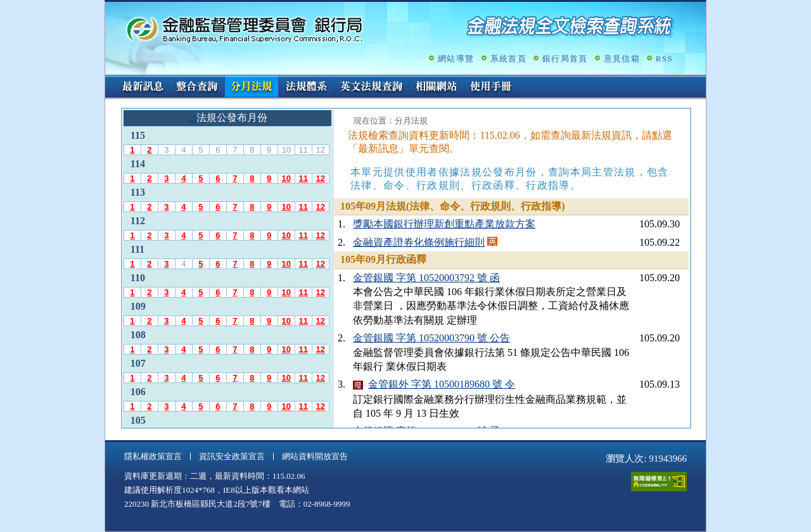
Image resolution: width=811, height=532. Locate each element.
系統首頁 (508, 59)
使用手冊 (491, 87)
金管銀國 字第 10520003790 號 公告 (431, 338)
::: (109, 80)
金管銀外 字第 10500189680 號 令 (442, 384)
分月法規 (252, 87)
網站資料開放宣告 (315, 456)
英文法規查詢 (371, 87)
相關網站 (437, 87)
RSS (664, 59)
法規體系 (306, 87)
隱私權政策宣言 (153, 456)
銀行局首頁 (565, 59)
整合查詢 (197, 87)
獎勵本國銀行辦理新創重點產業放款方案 (444, 224)
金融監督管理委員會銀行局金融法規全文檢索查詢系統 (245, 29)
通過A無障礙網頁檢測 (659, 482)
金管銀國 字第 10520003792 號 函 (426, 278)
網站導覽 (456, 59)
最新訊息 (143, 87)
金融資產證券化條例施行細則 (419, 242)
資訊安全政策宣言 (232, 456)
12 (320, 178)
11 (303, 178)
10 (286, 178)
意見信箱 (622, 59)
